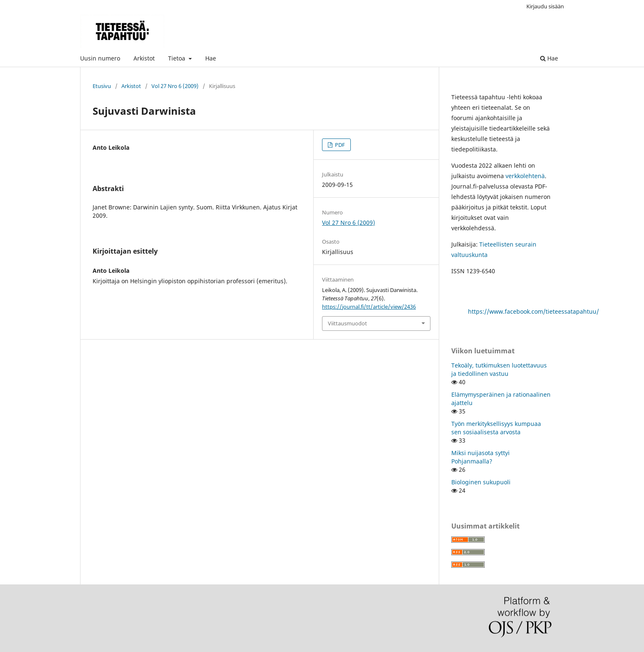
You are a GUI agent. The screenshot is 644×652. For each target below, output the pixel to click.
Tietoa (177, 58)
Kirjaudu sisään (545, 6)
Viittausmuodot (347, 323)
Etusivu (102, 86)
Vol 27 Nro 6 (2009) (175, 86)
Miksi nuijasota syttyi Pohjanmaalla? (480, 457)
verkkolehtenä (525, 176)
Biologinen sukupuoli (481, 482)
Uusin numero (100, 58)
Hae (211, 58)
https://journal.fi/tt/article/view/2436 (369, 307)
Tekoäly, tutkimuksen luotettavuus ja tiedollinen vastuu (499, 369)
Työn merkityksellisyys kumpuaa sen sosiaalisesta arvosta (496, 428)
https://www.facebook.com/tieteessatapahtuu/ (533, 311)
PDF (339, 145)
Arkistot (144, 58)
